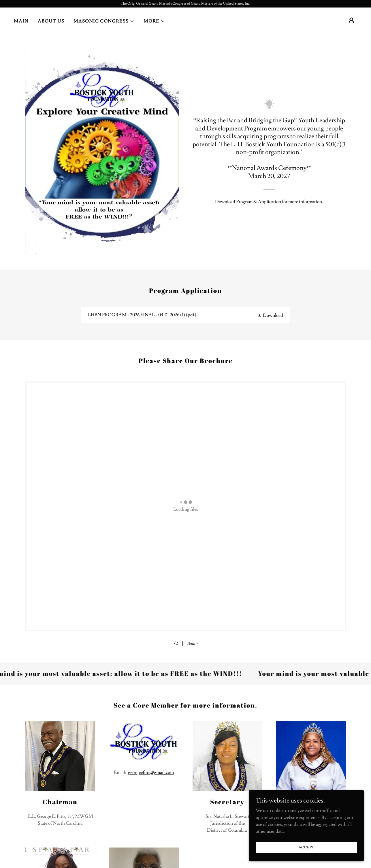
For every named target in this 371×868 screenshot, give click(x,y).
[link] (185, 315)
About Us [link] (51, 21)
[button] (104, 21)
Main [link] (21, 21)
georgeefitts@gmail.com (151, 617)
